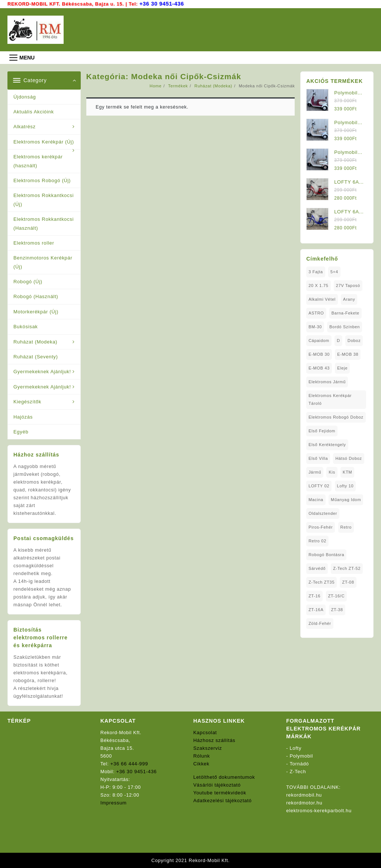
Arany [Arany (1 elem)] (349, 299)
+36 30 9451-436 (162, 4)
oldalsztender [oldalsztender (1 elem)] (323, 513)
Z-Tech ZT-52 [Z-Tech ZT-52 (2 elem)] (347, 568)
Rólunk (202, 756)
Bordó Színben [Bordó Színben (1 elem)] (345, 326)
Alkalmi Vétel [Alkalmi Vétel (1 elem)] (322, 299)
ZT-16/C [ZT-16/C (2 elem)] (337, 596)
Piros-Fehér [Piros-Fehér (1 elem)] (321, 527)
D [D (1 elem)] (338, 340)
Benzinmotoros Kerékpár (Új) (43, 262)
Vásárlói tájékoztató (217, 785)
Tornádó (299, 763)
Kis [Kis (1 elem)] (332, 472)
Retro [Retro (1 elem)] (346, 527)
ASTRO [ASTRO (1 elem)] (316, 313)
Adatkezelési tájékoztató (223, 800)
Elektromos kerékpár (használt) (38, 161)
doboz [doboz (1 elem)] (354, 340)
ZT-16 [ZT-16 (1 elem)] (314, 596)
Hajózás (23, 416)
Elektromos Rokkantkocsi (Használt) (44, 223)
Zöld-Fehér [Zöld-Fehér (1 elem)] (320, 623)
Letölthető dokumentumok (224, 777)
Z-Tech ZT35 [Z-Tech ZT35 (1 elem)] (321, 582)
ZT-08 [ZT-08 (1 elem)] (348, 582)
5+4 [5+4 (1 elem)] (334, 271)
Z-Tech (298, 771)
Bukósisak (26, 326)
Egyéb (21, 431)
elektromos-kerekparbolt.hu (319, 810)
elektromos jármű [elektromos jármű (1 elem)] (327, 381)
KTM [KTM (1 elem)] (347, 472)
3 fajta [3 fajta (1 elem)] (316, 271)
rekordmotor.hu (304, 802)
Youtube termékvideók (220, 792)
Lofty (296, 748)
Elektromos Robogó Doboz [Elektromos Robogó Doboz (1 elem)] (336, 417)
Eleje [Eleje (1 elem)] (342, 368)
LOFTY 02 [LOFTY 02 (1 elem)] (319, 485)
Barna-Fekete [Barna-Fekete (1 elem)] (345, 313)
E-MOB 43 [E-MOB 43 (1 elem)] (319, 368)
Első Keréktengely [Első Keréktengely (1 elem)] (327, 444)
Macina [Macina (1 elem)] (316, 499)
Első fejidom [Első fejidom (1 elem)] (322, 430)
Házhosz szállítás (214, 740)
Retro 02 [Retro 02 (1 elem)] (317, 541)
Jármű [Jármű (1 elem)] (315, 472)
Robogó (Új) (28, 281)
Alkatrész (25, 126)
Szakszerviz (208, 748)
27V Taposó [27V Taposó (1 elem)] (348, 285)
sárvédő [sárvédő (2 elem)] (317, 568)
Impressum (114, 802)
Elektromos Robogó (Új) (42, 180)
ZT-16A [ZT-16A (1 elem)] (316, 609)
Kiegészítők (27, 401)
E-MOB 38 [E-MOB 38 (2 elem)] (348, 354)
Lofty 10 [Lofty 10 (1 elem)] (345, 485)
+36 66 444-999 (129, 763)
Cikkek (201, 763)
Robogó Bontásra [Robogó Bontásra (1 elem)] (326, 554)
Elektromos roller (34, 243)
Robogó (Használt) (36, 296)
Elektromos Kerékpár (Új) (44, 141)
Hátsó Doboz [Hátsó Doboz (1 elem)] (349, 458)
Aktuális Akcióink (34, 111)
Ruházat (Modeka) (35, 341)
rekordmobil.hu (304, 795)
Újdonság (25, 96)
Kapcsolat (205, 732)
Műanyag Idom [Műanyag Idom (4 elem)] (346, 499)
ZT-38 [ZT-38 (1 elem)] (337, 609)
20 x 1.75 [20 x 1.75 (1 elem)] (318, 285)
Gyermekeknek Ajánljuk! (42, 371)
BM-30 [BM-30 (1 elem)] (315, 326)
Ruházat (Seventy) (36, 356)
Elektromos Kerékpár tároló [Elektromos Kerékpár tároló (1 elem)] (330, 399)
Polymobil (302, 756)
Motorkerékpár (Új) (36, 311)
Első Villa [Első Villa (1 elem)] (318, 458)
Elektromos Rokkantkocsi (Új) (44, 199)
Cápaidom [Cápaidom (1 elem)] (319, 340)
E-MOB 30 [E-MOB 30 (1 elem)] (319, 354)
